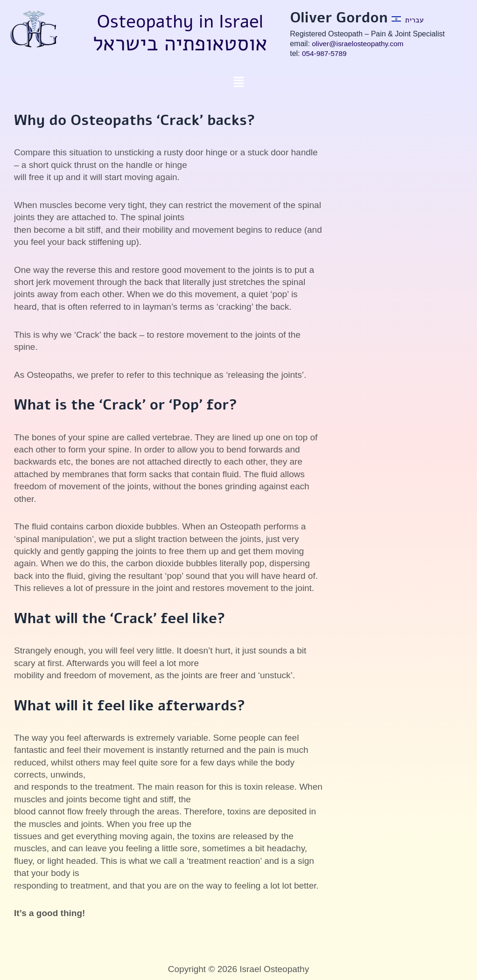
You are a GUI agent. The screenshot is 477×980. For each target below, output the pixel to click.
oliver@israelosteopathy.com (359, 44)
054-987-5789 (325, 53)
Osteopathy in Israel (180, 21)
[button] (238, 83)
